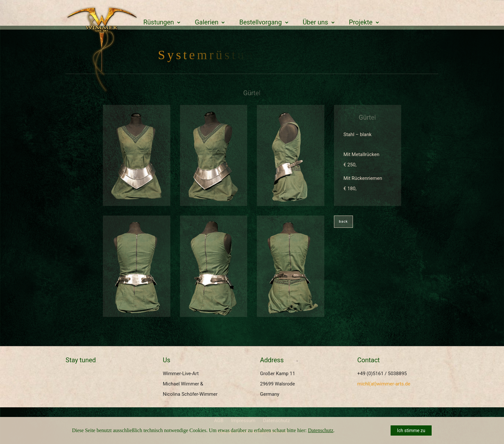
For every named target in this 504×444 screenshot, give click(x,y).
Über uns (315, 22)
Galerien (207, 22)
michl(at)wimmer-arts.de (384, 384)
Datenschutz (321, 430)
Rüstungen (159, 22)
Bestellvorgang (260, 22)
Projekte (361, 22)
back (344, 222)
